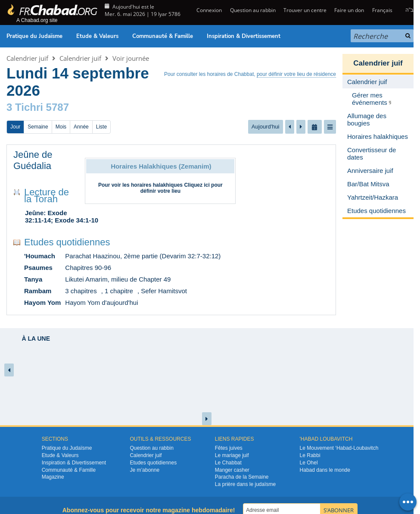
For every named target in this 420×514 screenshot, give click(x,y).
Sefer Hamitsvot (164, 291)
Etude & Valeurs (97, 36)
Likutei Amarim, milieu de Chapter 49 (118, 279)
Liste (101, 127)
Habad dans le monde (325, 470)
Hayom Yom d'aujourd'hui (101, 302)
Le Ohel (309, 463)
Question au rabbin (253, 10)
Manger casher (232, 470)
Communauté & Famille (163, 36)
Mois (61, 127)
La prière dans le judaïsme (245, 484)
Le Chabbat (228, 463)
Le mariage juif (232, 455)
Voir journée (131, 58)
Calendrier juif (27, 58)
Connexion (208, 10)
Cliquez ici (197, 185)
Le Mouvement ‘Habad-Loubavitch (339, 448)
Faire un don (349, 10)
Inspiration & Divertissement (244, 36)
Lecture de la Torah (47, 196)
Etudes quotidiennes (67, 242)
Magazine (53, 477)
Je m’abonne (145, 470)
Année (81, 127)
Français (382, 10)
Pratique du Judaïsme (34, 36)
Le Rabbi (310, 455)
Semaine (38, 127)
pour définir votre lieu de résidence (296, 74)
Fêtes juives (229, 448)
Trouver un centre (305, 10)
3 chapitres (81, 291)
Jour (15, 127)
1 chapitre (119, 291)
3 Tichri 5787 (38, 107)
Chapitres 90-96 (88, 268)
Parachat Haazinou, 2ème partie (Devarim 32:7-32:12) (143, 256)
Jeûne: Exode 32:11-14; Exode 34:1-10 (62, 216)
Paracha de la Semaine (242, 477)
